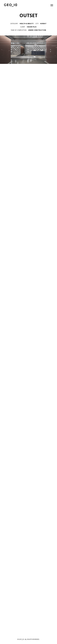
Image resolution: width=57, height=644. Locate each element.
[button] (52, 5)
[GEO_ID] (11, 5)
